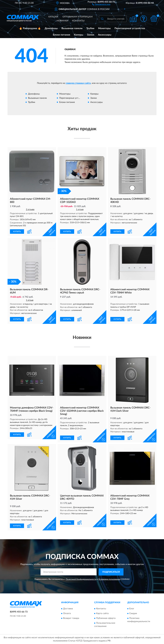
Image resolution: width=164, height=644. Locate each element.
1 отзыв (80, 210)
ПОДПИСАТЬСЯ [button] (111, 572)
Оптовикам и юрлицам (78, 17)
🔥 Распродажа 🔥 (30, 28)
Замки (91, 35)
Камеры (79, 35)
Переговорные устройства (130, 28)
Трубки (90, 28)
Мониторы (104, 28)
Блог (132, 609)
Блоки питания (61, 35)
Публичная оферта (106, 618)
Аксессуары (105, 35)
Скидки (133, 613)
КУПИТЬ (17, 232)
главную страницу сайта (78, 83)
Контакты (78, 21)
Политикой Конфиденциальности (81, 579)
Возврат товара (71, 618)
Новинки (62, 21)
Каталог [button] (53, 17)
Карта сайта (102, 613)
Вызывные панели (72, 28)
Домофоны (51, 28)
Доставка (68, 609)
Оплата (67, 613)
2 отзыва (30, 210)
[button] (101, 4)
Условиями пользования (109, 579)
